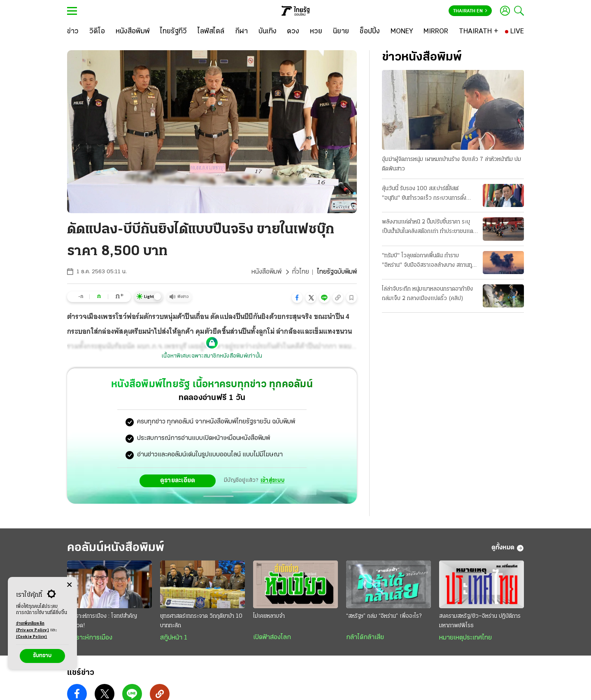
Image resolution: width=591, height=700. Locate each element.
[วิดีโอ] (97, 32)
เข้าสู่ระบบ (272, 480)
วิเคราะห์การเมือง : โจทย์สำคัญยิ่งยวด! (102, 621)
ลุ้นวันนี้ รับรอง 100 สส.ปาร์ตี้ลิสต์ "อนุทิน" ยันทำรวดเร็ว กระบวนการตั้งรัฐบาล (424, 194)
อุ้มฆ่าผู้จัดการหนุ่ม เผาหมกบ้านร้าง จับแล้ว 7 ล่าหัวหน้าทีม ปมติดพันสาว (451, 164)
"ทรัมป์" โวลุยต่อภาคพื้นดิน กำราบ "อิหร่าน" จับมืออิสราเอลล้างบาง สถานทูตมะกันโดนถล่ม (429, 261)
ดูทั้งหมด (508, 548)
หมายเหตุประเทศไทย (465, 638)
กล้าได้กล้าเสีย (365, 637)
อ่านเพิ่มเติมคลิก (33, 628)
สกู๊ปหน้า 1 (174, 638)
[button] (297, 298)
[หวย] (316, 32)
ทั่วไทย (301, 272)
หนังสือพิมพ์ (266, 272)
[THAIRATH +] (479, 32)
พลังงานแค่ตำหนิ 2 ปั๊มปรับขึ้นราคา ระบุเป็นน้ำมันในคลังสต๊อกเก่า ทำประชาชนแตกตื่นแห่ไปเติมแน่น (429, 228)
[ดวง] (293, 32)
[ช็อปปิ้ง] (370, 32)
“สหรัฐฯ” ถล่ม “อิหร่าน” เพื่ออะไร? (384, 616)
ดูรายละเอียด (178, 481)
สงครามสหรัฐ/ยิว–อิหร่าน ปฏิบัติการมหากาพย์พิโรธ (480, 621)
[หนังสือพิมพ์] (133, 32)
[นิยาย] (341, 32)
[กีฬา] (241, 32)
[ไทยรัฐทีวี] (173, 32)
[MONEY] (402, 32)
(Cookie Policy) (32, 637)
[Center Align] (69, 585)
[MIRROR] (436, 32)
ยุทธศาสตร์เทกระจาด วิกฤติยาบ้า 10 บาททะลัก (201, 621)
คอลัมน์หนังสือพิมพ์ (116, 548)
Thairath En (470, 11)
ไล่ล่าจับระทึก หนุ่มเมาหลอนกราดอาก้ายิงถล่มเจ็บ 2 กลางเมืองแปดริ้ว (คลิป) (427, 294)
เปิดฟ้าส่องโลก (272, 637)
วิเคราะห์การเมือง (90, 638)
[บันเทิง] (268, 32)
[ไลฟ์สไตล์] (211, 32)
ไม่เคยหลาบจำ (269, 616)
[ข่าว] (73, 32)
